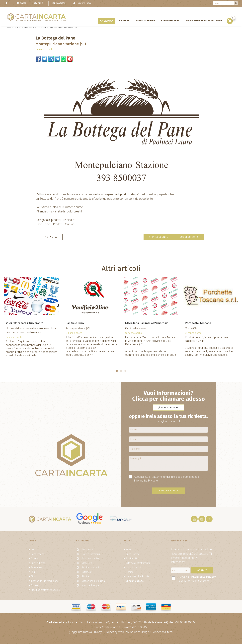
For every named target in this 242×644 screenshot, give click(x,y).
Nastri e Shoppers (91, 585)
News (129, 550)
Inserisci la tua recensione (45, 581)
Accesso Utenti (163, 632)
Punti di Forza (145, 20)
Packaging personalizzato (204, 20)
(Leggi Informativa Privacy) (86, 632)
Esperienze (36, 568)
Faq (33, 572)
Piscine (85, 577)
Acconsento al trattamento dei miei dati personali (164, 479)
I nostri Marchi (133, 568)
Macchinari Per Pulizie (137, 577)
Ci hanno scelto (45, 49)
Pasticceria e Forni (92, 559)
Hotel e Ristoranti (91, 554)
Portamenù (88, 550)
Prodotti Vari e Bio (91, 568)
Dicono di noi (38, 577)
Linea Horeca (133, 554)
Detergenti (87, 572)
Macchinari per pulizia (93, 581)
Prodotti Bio (132, 559)
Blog (39, 3)
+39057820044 (168, 407)
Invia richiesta (168, 491)
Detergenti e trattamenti (138, 563)
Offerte (124, 20)
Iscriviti (202, 570)
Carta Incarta (170, 20)
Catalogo (106, 21)
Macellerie (87, 563)
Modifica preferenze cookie (45, 590)
